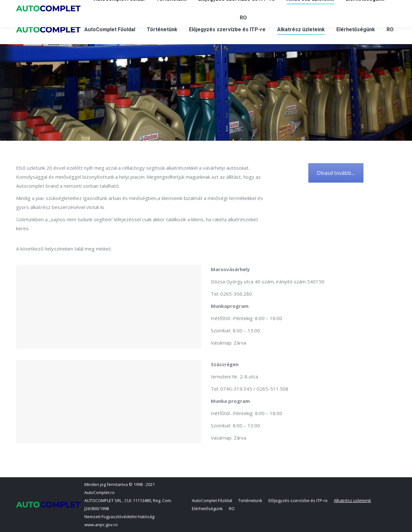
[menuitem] (110, 30)
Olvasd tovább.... (336, 173)
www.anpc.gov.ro (101, 525)
